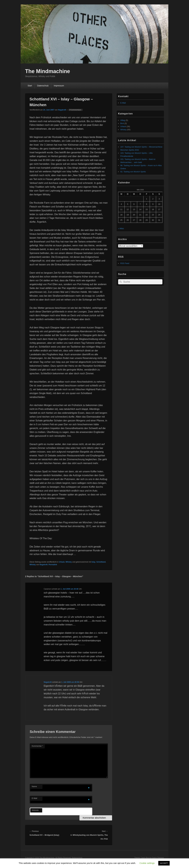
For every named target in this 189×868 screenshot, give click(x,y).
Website (35, 810)
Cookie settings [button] (147, 863)
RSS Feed (125, 263)
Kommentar (37, 746)
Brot (122, 123)
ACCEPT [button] (164, 863)
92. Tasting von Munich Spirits (133, 172)
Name (34, 786)
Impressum (59, 86)
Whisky (69, 562)
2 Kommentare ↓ (76, 110)
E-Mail (34, 798)
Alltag (123, 120)
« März (121, 228)
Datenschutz (43, 86)
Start (30, 86)
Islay (93, 562)
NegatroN (62, 110)
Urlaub (62, 562)
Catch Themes (158, 858)
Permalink (53, 565)
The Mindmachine (48, 71)
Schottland (101, 562)
